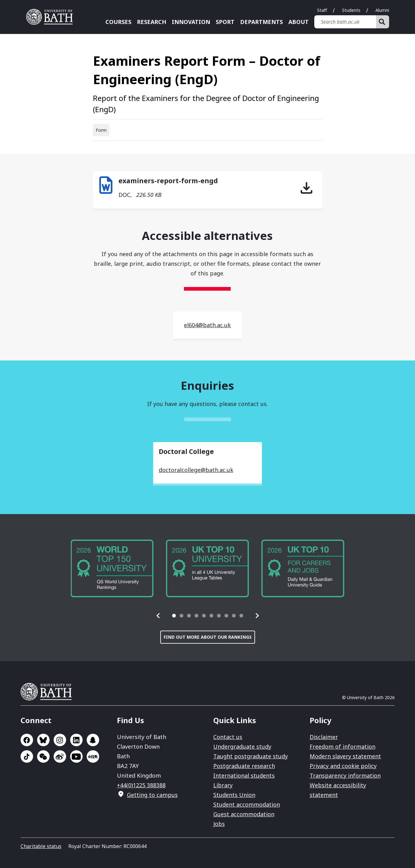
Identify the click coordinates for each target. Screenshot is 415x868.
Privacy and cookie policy (343, 766)
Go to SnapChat (93, 740)
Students (351, 10)
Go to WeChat (43, 756)
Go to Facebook (27, 740)
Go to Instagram (60, 740)
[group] (112, 568)
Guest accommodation (244, 814)
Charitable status (41, 846)
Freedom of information (343, 746)
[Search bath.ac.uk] (345, 22)
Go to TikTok (27, 756)
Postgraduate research (244, 766)
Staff (322, 10)
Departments (261, 22)
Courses (118, 22)
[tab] (174, 616)
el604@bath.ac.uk (207, 325)
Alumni (382, 10)
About (299, 22)
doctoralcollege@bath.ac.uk (196, 470)
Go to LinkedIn (76, 740)
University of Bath (49, 692)
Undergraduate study (242, 746)
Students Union (234, 795)
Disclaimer (324, 737)
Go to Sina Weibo (60, 756)
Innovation (191, 22)
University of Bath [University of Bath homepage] (52, 17)
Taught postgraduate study (251, 756)
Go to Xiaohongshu (93, 756)
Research (152, 22)
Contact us (228, 737)
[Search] (383, 22)
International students (244, 775)
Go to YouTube (76, 756)
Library (223, 785)
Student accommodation (247, 804)
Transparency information (345, 775)
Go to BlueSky (43, 740)
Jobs (219, 824)
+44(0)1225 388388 (141, 785)
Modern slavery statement (345, 756)
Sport (225, 22)
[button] (158, 616)
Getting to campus (152, 795)
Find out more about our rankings (208, 637)
